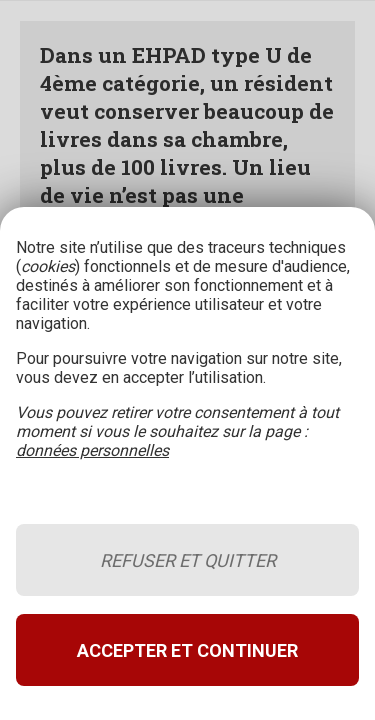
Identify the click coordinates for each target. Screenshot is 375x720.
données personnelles (92, 450)
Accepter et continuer (187, 650)
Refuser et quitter (188, 560)
